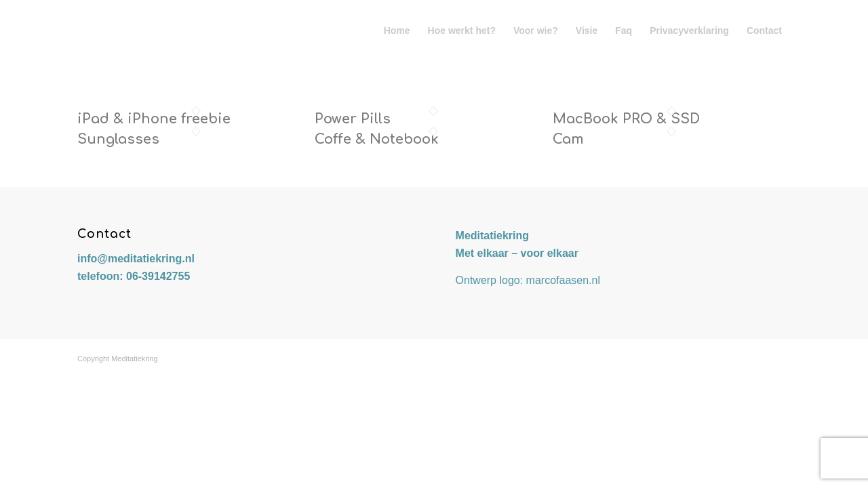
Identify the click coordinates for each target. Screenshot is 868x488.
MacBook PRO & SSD (626, 119)
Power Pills (353, 119)
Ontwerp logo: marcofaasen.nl (528, 280)
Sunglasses (118, 139)
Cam (568, 139)
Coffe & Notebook (377, 139)
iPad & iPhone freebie (154, 119)
